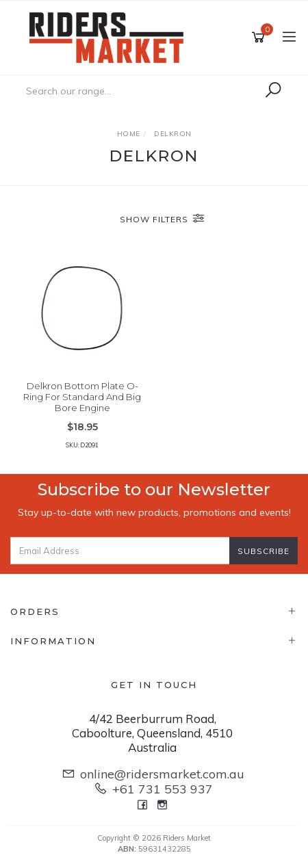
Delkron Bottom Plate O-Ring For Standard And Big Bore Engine (82, 396)
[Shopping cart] (260, 38)
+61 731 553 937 (163, 789)
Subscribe (264, 551)
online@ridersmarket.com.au (162, 774)
